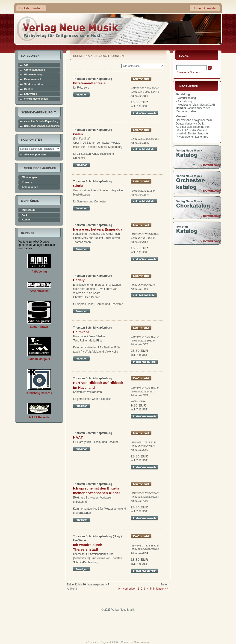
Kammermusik (33, 79)
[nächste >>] (161, 589)
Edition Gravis (39, 327)
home (68, 29)
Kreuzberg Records (39, 393)
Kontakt (27, 220)
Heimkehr (81, 332)
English (24, 8)
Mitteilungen (29, 177)
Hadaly (79, 280)
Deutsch (37, 8)
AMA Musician (39, 291)
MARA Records (39, 417)
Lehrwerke (31, 94)
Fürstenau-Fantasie (89, 83)
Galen (78, 134)
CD (26, 65)
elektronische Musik (36, 99)
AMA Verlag (39, 272)
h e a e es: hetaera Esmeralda (98, 229)
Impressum (29, 210)
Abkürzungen (30, 187)
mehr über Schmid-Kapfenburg (41, 122)
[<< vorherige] (127, 589)
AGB (25, 215)
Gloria (78, 186)
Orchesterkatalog (35, 70)
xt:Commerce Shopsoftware (134, 642)
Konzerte (27, 182)
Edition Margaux (39, 359)
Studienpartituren (35, 84)
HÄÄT (78, 437)
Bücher (29, 89)
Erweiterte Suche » (188, 72)
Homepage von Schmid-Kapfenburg (42, 126)
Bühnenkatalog (33, 75)
